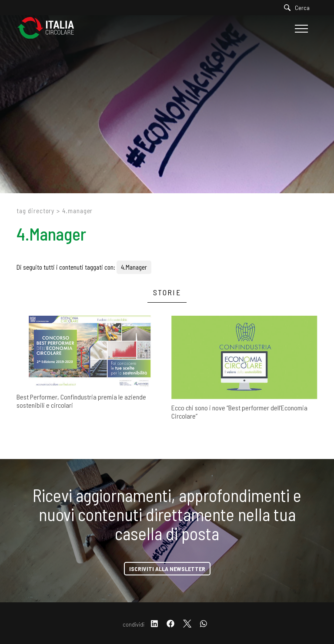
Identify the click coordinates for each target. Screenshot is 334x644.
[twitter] (187, 624)
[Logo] (50, 28)
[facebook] (170, 624)
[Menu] (300, 29)
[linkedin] (154, 624)
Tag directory (35, 211)
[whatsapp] (204, 624)
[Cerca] (299, 8)
